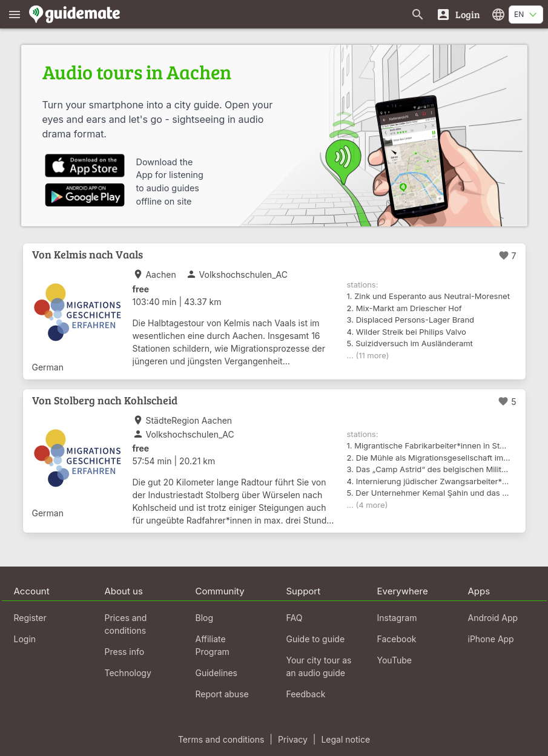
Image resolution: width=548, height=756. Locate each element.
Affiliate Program (213, 645)
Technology (128, 673)
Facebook (397, 639)
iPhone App (491, 639)
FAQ (295, 618)
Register (30, 618)
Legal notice (345, 739)
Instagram (397, 618)
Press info (125, 652)
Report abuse (222, 694)
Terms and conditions (221, 739)
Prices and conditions (126, 624)
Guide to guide (316, 639)
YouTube (394, 660)
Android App (493, 618)
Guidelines (216, 673)
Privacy (293, 739)
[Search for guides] (418, 14)
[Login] (458, 14)
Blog (205, 618)
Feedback (306, 694)
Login (25, 639)
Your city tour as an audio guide (319, 666)
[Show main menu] (15, 14)
